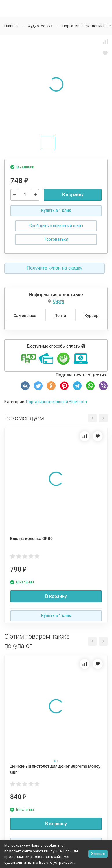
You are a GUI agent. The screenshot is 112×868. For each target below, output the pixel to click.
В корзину (73, 195)
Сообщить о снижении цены (56, 226)
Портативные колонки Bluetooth (56, 402)
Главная (11, 26)
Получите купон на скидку (55, 268)
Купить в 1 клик (56, 210)
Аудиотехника (40, 26)
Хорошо (98, 854)
